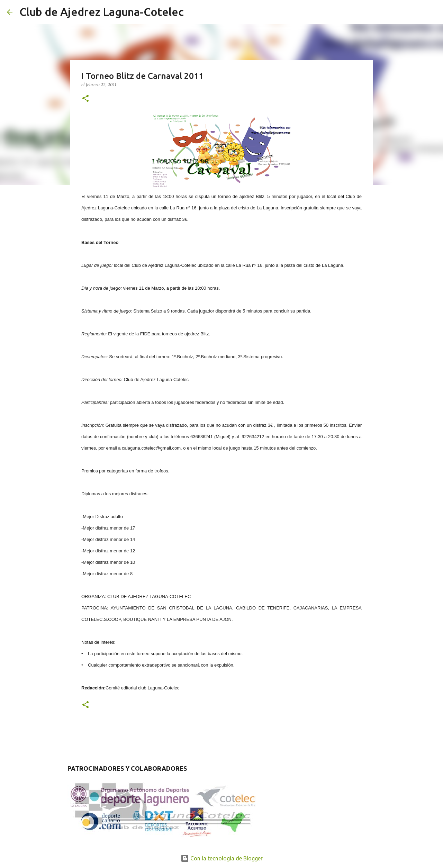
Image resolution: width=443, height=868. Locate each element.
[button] (85, 99)
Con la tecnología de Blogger (222, 858)
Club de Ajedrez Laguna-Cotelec (102, 12)
